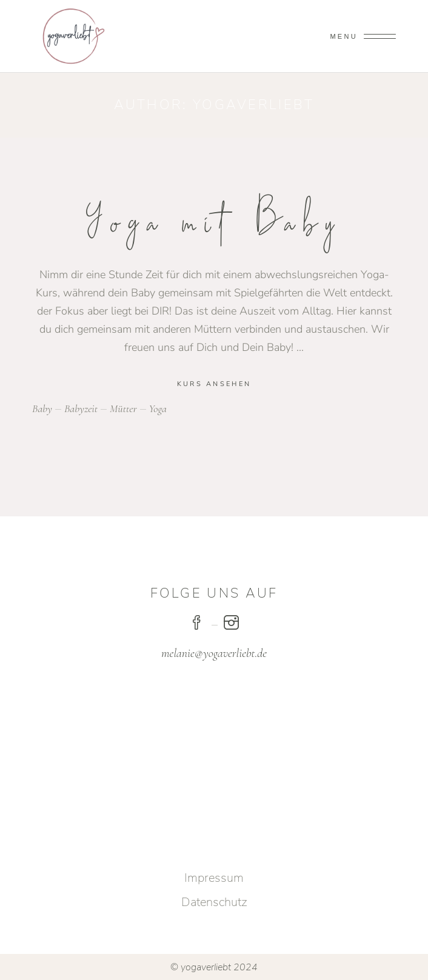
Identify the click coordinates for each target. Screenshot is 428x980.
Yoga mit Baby (214, 223)
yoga (158, 408)
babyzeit (81, 408)
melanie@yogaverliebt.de (214, 653)
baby (42, 408)
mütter (123, 408)
